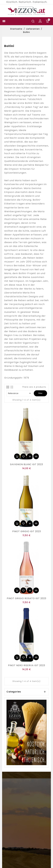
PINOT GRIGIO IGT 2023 (27, 531)
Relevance (20, 393)
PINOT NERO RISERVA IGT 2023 (27, 665)
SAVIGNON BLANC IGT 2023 (26, 464)
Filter (40, 393)
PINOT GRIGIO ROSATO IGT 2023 (26, 598)
